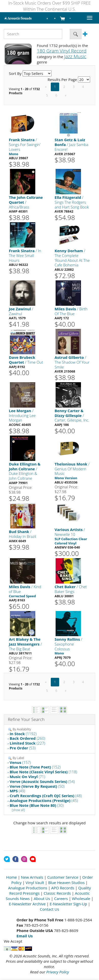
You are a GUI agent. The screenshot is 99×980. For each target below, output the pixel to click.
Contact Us (49, 909)
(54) (42, 781)
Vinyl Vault (35, 882)
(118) (43, 772)
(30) (37, 805)
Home (11, 877)
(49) (17, 791)
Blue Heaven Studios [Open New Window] (67, 882)
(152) (35, 767)
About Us (42, 898)
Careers (61, 898)
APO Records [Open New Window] (63, 888)
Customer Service (63, 877)
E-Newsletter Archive (27, 904)
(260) (27, 738)
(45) (44, 800)
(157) (20, 762)
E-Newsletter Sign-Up (68, 904)
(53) (23, 748)
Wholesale (81, 898)
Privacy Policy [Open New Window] (57, 972)
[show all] (18, 810)
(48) (46, 796)
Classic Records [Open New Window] (57, 893)
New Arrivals (32, 877)
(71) (27, 777)
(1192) (23, 734)
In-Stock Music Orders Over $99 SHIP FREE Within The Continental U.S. (50, 6)
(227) (27, 743)
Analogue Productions (28, 888)
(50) (37, 786)
